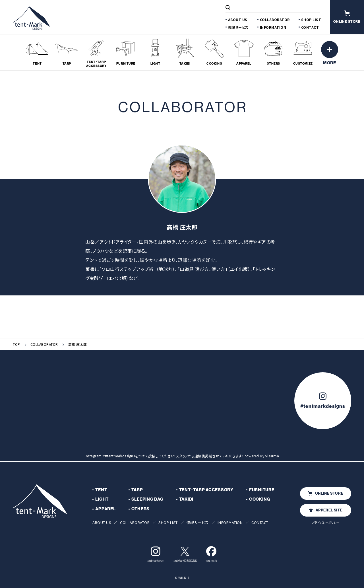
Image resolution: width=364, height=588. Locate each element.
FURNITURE (262, 490)
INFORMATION (273, 27)
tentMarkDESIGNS (185, 554)
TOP (16, 344)
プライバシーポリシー (326, 522)
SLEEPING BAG (147, 499)
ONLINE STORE (326, 493)
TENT (101, 490)
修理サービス (238, 27)
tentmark (211, 554)
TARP (137, 490)
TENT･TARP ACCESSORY (206, 490)
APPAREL (105, 509)
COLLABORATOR (275, 19)
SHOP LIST (311, 19)
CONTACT (310, 27)
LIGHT (102, 499)
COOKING (260, 499)
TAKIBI (186, 499)
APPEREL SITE (326, 510)
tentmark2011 (155, 554)
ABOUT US (238, 19)
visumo (272, 456)
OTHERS (141, 509)
